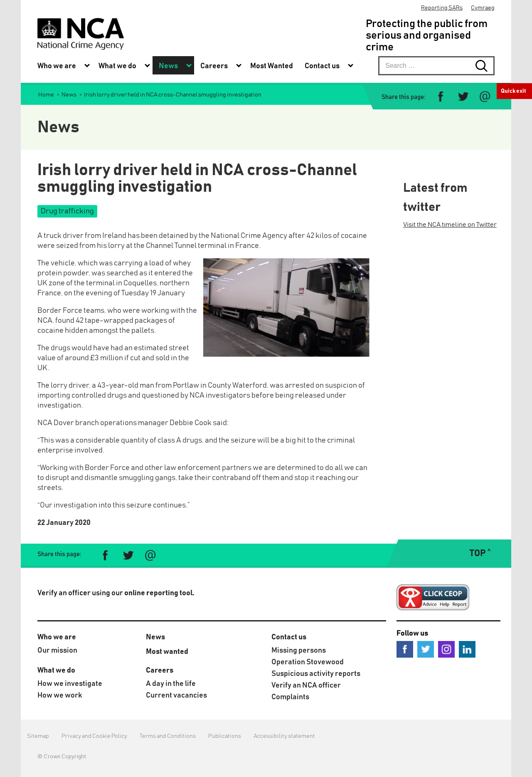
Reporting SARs (442, 8)
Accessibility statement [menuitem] (284, 736)
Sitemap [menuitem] (38, 736)
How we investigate (70, 684)
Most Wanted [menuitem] (272, 66)
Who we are (57, 637)
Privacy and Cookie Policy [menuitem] (94, 736)
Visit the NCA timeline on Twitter (450, 225)
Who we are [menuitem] (57, 66)
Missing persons (299, 651)
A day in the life (171, 684)
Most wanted (167, 652)
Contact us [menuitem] (322, 66)
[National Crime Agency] (81, 34)
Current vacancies (176, 695)
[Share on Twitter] (463, 97)
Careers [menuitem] (214, 66)
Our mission (57, 651)
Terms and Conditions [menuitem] (168, 736)
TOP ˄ (480, 554)
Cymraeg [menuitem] (483, 8)
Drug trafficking (67, 211)
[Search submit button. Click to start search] (485, 66)
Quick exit (514, 91)
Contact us (289, 637)
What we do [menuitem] (117, 66)
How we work (60, 695)
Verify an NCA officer (306, 685)
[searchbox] (436, 66)
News (155, 637)
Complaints (290, 697)
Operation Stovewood (308, 662)
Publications (225, 736)
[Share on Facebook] (441, 97)
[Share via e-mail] (485, 97)
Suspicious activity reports (316, 674)
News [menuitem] (168, 66)
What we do (56, 671)
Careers (160, 671)
